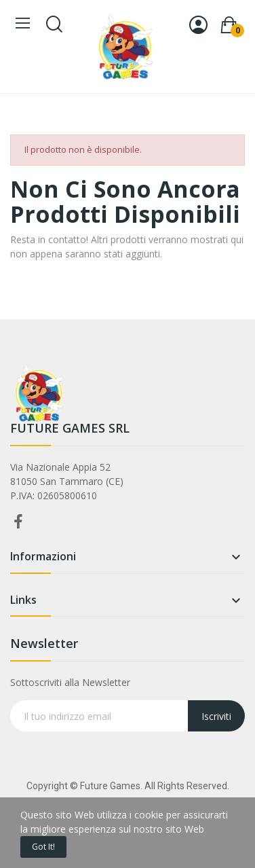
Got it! (43, 847)
